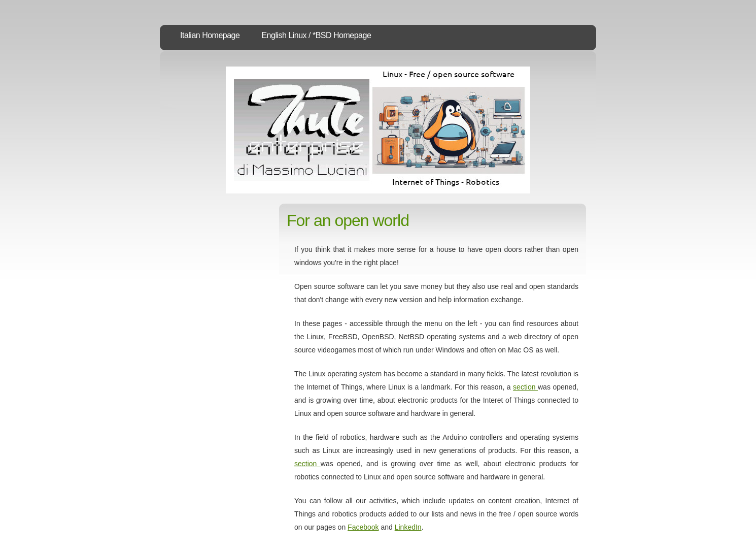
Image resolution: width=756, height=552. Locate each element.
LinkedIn (408, 527)
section (525, 387)
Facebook (363, 527)
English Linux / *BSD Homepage (316, 35)
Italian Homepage (210, 35)
